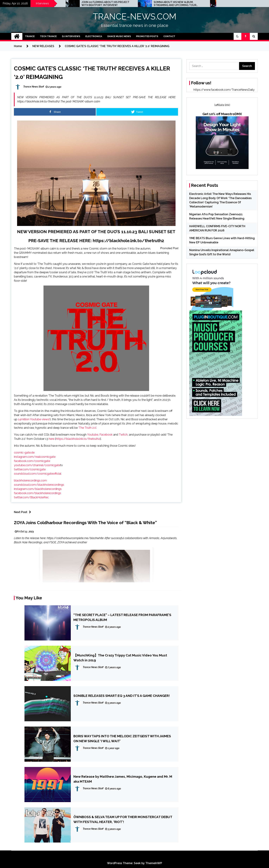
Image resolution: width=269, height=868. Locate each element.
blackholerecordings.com (30, 480)
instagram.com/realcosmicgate (35, 457)
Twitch (123, 435)
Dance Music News (119, 36)
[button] (237, 36)
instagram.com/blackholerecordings (38, 489)
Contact (169, 36)
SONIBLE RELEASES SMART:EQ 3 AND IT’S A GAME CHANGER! (122, 696)
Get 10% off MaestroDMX (222, 114)
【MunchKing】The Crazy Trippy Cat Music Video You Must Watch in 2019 (120, 658)
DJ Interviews (71, 36)
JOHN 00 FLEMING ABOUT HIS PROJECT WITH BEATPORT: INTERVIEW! (136, 4)
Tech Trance (48, 36)
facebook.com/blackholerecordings (37, 493)
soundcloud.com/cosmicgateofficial (38, 474)
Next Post (23, 512)
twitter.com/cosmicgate (30, 469)
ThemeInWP (154, 863)
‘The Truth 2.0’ (87, 428)
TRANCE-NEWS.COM (135, 17)
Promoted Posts (147, 36)
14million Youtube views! (34, 419)
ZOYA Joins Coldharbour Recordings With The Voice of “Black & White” (85, 523)
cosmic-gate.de (24, 453)
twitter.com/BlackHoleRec (31, 497)
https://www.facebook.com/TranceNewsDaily (224, 90)
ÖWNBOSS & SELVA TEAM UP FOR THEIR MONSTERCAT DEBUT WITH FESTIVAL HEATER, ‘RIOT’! (123, 819)
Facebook (106, 435)
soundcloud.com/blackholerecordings (39, 485)
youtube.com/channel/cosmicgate (37, 465)
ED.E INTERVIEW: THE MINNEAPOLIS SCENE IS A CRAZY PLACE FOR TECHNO (63, 4)
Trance (30, 36)
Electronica (94, 36)
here (52, 439)
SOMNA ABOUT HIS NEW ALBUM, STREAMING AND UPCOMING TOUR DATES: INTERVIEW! (206, 4)
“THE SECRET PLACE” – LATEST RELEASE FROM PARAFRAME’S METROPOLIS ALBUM (122, 617)
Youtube (93, 435)
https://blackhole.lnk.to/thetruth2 (128, 241)
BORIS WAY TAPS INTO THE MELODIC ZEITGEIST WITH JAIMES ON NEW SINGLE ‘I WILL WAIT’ (122, 739)
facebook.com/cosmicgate (32, 461)
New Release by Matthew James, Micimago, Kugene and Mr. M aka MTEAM (123, 779)
